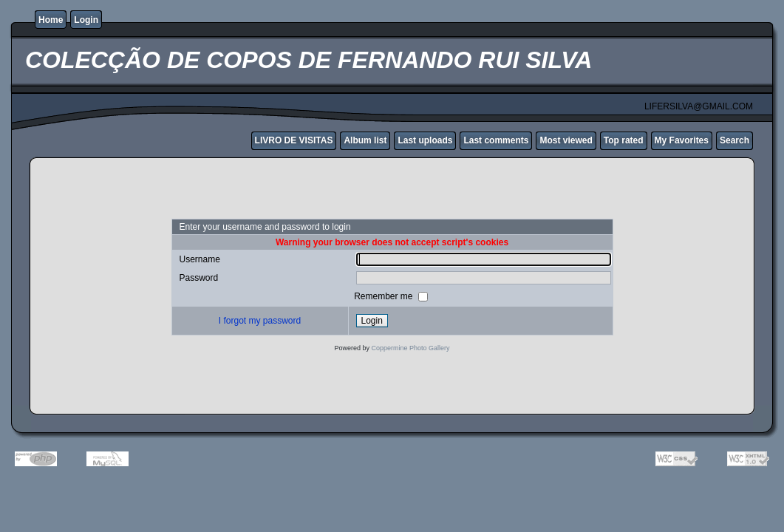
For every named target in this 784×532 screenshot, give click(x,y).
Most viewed (566, 140)
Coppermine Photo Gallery (410, 348)
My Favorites (682, 140)
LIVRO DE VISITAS (294, 140)
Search (734, 140)
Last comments (496, 140)
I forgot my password (260, 321)
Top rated (624, 140)
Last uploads (425, 140)
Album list (365, 140)
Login (86, 20)
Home (51, 20)
